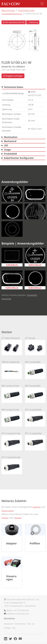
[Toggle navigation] (42, 4)
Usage (7, 150)
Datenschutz (20, 624)
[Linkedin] (6, 639)
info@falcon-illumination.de (18, 614)
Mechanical (10, 141)
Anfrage (7, 628)
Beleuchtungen (8, 10)
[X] (11, 639)
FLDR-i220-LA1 (12, 265)
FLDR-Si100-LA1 (35, 265)
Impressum (9, 624)
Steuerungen (8, 511)
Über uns (31, 624)
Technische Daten (14, 87)
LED (6, 145)
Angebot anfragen (13, 76)
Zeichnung (33, 22)
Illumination (11, 137)
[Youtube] (21, 639)
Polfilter (5, 518)
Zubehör (37, 507)
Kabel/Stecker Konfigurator (19, 158)
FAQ (14, 628)
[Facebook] (16, 639)
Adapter (18, 518)
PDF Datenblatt (14, 22)
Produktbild (10, 154)
